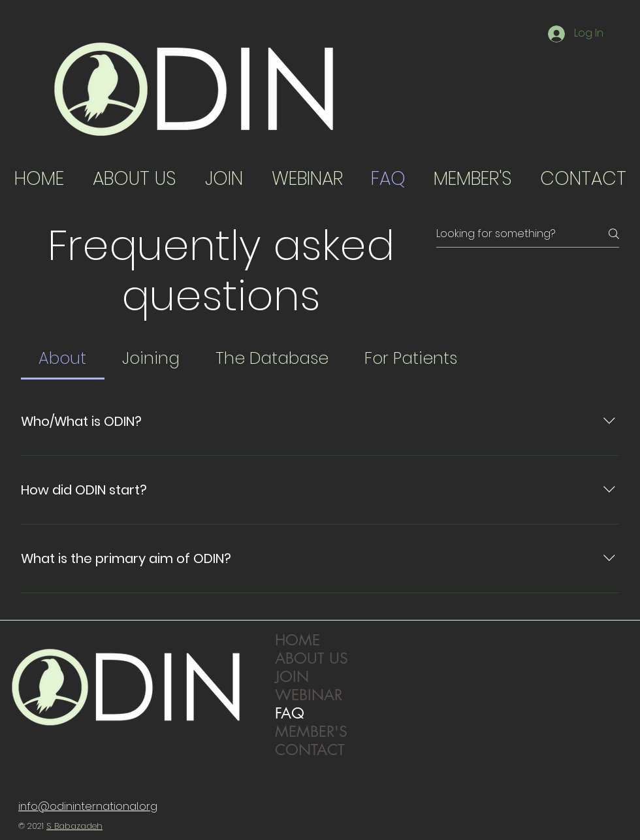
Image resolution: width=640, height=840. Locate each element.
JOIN (292, 677)
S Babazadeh (74, 826)
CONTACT (310, 750)
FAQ (290, 713)
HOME (297, 640)
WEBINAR (309, 695)
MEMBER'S (311, 732)
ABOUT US (312, 658)
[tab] (63, 359)
